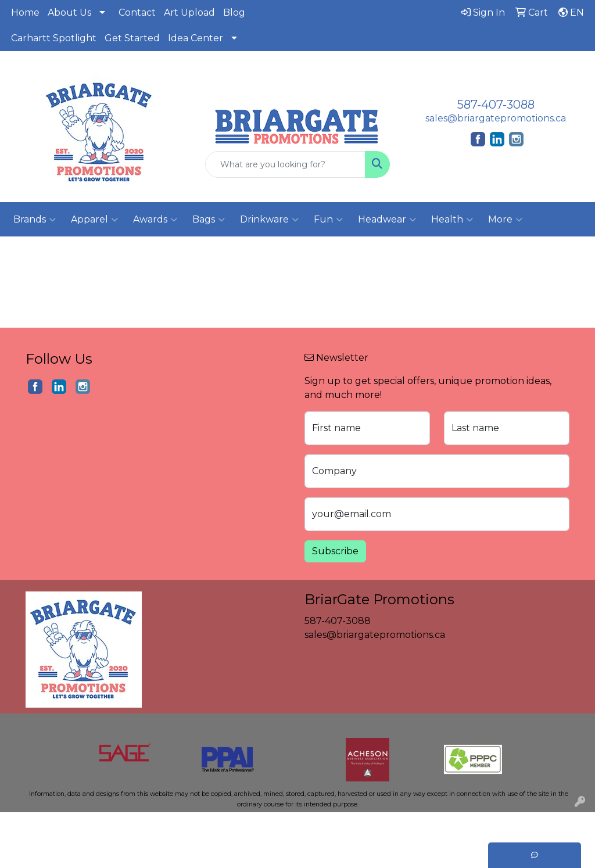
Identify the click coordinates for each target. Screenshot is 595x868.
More (505, 220)
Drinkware (269, 220)
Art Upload (189, 12)
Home (25, 12)
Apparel (94, 220)
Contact (137, 12)
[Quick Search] (285, 164)
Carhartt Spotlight (54, 38)
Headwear (387, 220)
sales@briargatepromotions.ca (496, 118)
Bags (209, 220)
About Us (69, 12)
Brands (35, 220)
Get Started (132, 38)
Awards (155, 220)
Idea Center (196, 38)
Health (452, 220)
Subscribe (335, 551)
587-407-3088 (496, 105)
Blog (234, 12)
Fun (328, 220)
